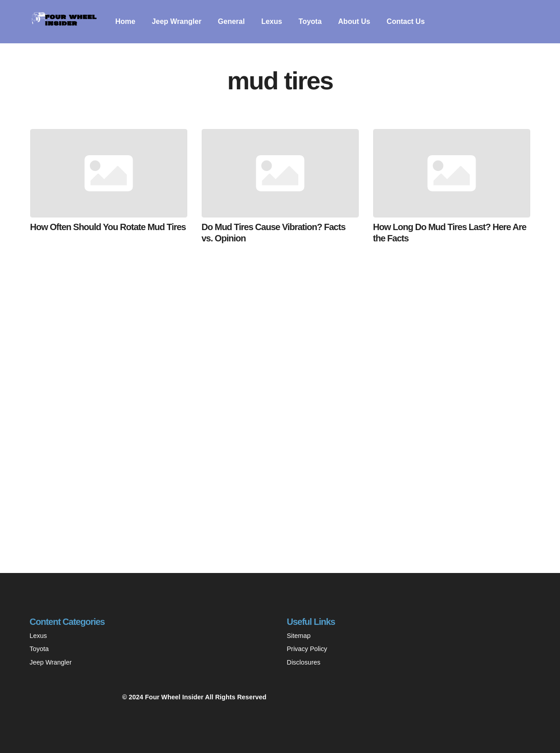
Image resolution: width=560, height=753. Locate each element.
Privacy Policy (307, 649)
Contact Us (406, 21)
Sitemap (299, 636)
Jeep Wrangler (176, 21)
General (231, 21)
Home (125, 21)
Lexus (272, 21)
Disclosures (304, 662)
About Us (354, 21)
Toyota (310, 21)
